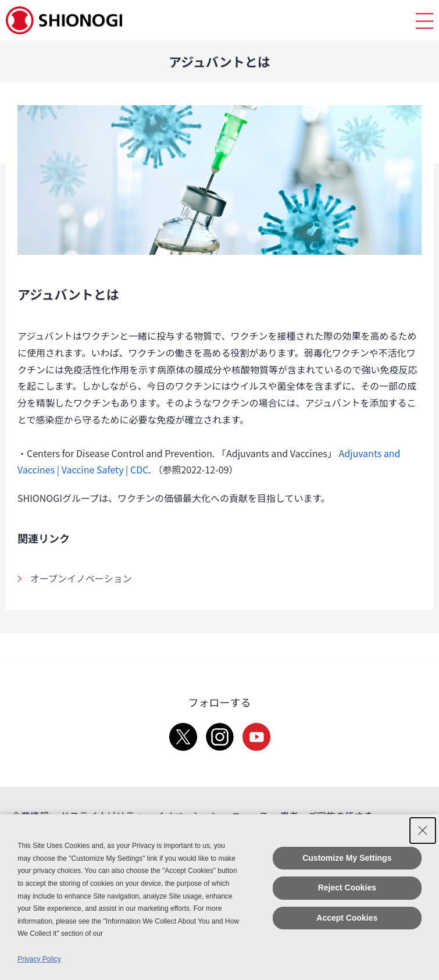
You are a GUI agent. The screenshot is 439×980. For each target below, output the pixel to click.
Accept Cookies (347, 918)
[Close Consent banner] (423, 831)
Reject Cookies (347, 888)
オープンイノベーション (81, 578)
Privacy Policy (39, 959)
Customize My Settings (347, 858)
